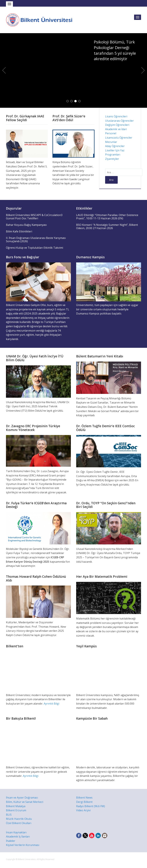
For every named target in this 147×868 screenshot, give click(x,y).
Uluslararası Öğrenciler (119, 121)
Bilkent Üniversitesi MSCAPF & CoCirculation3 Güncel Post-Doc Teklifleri (34, 217)
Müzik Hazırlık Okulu (19, 819)
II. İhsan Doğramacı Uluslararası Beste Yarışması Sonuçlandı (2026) (36, 240)
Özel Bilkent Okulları (19, 823)
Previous (4, 70)
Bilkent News (84, 798)
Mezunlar (111, 142)
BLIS (9, 815)
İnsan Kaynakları (16, 832)
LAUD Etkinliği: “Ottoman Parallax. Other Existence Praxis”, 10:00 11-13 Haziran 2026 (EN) (107, 217)
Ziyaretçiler (112, 159)
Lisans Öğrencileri (116, 116)
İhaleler (11, 841)
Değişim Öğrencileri (117, 125)
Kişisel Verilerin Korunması (23, 845)
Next (143, 70)
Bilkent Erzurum (16, 810)
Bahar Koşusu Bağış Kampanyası (26, 225)
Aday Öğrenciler (115, 146)
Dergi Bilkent (84, 802)
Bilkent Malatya (16, 806)
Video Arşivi (83, 810)
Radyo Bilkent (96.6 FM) (91, 806)
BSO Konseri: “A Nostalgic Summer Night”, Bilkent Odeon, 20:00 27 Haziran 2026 (107, 226)
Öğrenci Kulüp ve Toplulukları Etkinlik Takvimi (35, 248)
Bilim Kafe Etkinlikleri (19, 231)
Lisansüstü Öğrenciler (119, 138)
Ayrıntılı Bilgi (51, 704)
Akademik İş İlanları (18, 837)
